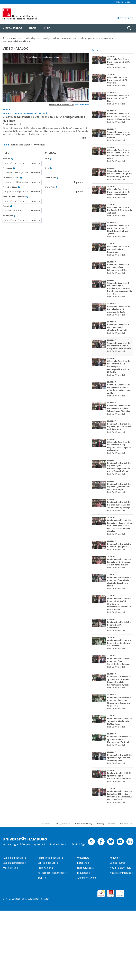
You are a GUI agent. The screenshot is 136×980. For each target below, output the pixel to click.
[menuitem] (12, 28)
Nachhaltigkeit (85, 868)
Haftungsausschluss (63, 824)
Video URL (8, 159)
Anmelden (118, 2)
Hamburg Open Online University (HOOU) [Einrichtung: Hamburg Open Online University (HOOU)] (25, 113)
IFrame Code (9, 168)
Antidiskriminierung (120, 873)
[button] (129, 2)
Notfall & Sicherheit (120, 868)
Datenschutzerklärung (84, 824)
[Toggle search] (129, 28)
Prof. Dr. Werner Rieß (12, 124)
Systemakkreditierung (130, 891)
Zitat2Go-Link (52, 178)
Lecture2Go (11, 38)
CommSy (7, 206)
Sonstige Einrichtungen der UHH (57, 38)
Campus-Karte (117, 863)
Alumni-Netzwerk (87, 878)
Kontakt (114, 858)
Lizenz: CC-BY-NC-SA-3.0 (61, 104)
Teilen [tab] (6, 145)
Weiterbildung (10, 868)
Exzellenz (82, 863)
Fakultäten (83, 873)
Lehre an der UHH (47, 863)
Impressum (46, 824)
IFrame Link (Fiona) (11, 187)
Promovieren (45, 868)
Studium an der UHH (13, 858)
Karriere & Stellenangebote (52, 873)
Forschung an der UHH (50, 858)
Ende (48, 168)
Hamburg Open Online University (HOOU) (96, 38)
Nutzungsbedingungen (106, 824)
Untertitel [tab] (39, 145)
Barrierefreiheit (126, 824)
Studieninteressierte (13, 863)
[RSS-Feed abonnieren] (93, 50)
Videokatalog (29, 38)
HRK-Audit (119, 893)
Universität (83, 858)
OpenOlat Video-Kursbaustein (15, 197)
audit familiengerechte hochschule (101, 894)
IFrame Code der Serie (12, 178)
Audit (109, 891)
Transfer (42, 878)
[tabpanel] (46, 187)
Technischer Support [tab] (22, 145)
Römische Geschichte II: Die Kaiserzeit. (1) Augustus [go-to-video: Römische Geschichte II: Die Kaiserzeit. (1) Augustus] (119, 545)
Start (48, 159)
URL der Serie (9, 216)
